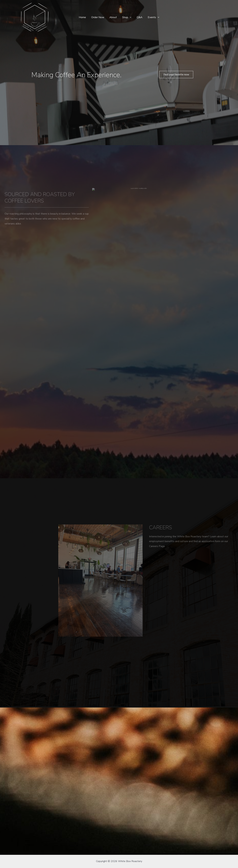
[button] (176, 75)
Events (154, 17)
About (113, 17)
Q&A (140, 17)
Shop (127, 17)
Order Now (98, 17)
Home (82, 17)
